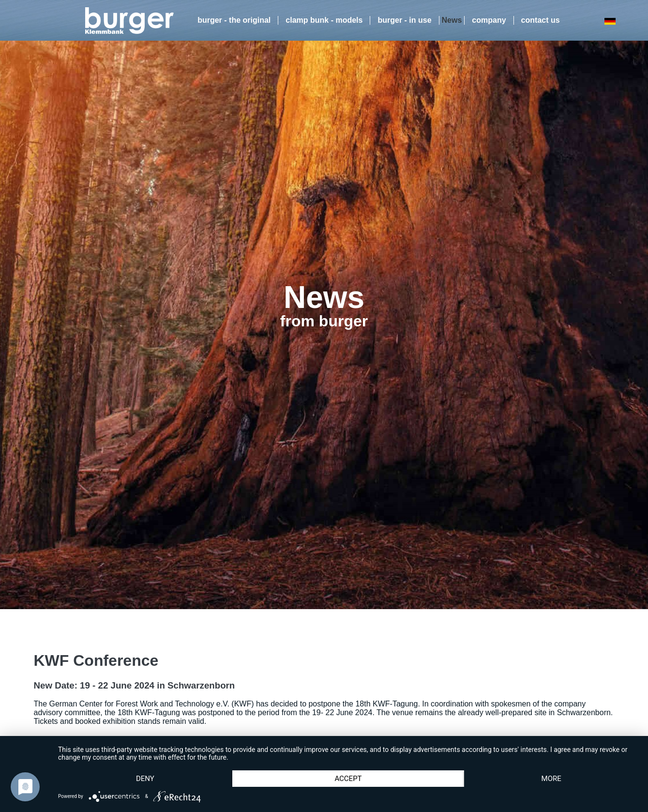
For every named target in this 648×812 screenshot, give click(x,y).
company (489, 20)
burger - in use (404, 20)
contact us (541, 20)
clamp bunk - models (324, 20)
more (551, 779)
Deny (145, 779)
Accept (348, 779)
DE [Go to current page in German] (610, 21)
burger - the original (234, 20)
